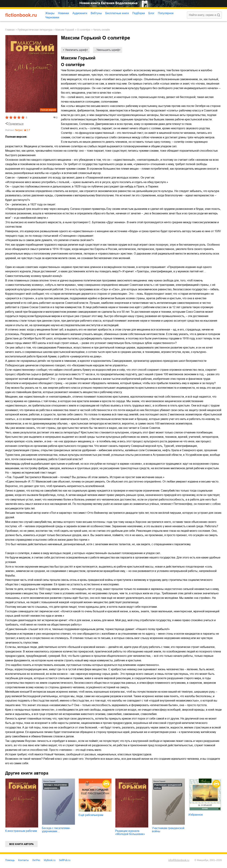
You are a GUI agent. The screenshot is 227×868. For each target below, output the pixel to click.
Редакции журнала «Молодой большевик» (130, 832)
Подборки (138, 13)
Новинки (64, 13)
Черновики (52, 17)
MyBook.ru (50, 860)
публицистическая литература (35, 30)
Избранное (196, 815)
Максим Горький (65, 30)
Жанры (50, 13)
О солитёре (84, 30)
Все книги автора (21, 844)
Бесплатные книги (117, 13)
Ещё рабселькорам (91, 815)
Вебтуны (96, 13)
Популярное (166, 13)
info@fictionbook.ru (179, 860)
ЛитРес (36, 860)
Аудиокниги (80, 13)
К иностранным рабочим (21, 831)
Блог (151, 13)
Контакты (23, 860)
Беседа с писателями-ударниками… (56, 830)
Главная (10, 30)
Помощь (10, 860)
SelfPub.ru (65, 860)
